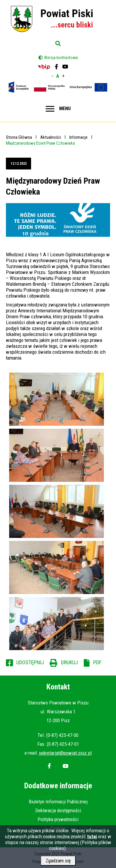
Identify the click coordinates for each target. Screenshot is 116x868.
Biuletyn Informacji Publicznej (58, 802)
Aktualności (51, 137)
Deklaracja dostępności (58, 810)
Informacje (78, 137)
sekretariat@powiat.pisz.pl (65, 753)
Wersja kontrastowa (61, 58)
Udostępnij (30, 662)
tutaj (92, 838)
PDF (97, 662)
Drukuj (69, 662)
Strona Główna (19, 137)
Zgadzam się (58, 862)
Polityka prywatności (58, 819)
